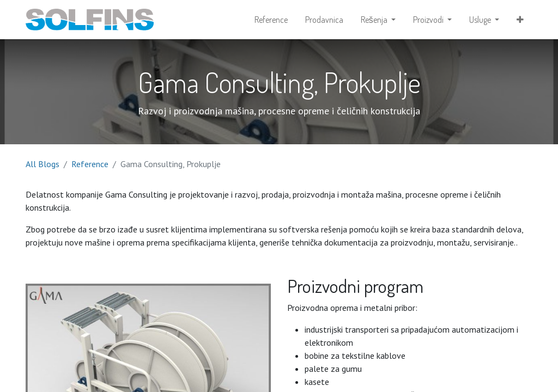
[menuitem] (271, 20)
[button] (520, 20)
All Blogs (43, 164)
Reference (90, 164)
